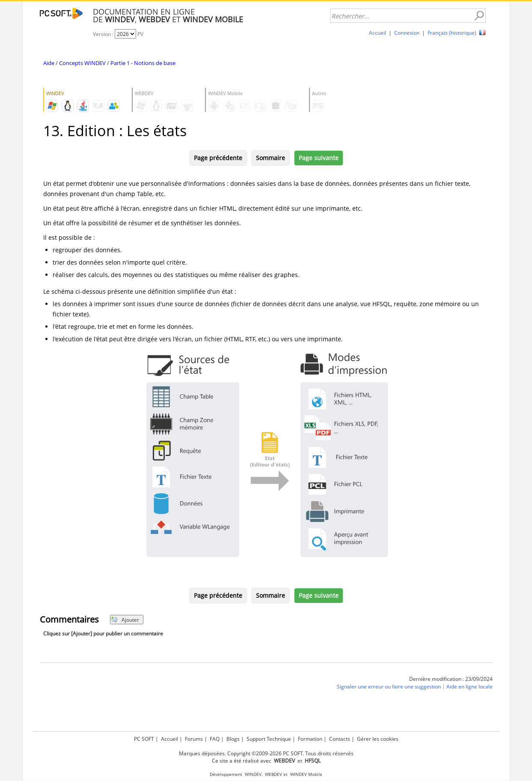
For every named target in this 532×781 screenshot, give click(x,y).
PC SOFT (144, 739)
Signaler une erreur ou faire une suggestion (389, 687)
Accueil (377, 33)
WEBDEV (273, 774)
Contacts (340, 739)
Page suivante (319, 158)
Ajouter (125, 620)
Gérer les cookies (378, 739)
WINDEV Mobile (306, 774)
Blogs (233, 739)
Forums (194, 739)
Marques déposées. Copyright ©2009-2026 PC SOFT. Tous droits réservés (266, 753)
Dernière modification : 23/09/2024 (451, 679)
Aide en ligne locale (470, 687)
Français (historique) (452, 33)
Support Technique (269, 739)
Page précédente (218, 158)
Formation (310, 739)
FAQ (215, 739)
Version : (104, 34)
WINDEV (253, 774)
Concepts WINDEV (82, 63)
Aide (49, 63)
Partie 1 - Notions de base (143, 63)
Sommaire (270, 158)
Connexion (407, 33)
